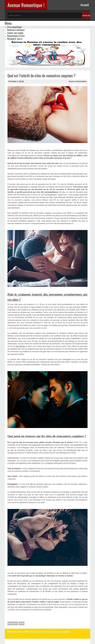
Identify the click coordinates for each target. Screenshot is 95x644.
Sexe (22, 623)
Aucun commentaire (78, 81)
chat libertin (20, 346)
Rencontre (13, 623)
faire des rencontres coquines (50, 349)
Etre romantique (14, 27)
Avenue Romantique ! (26, 5)
